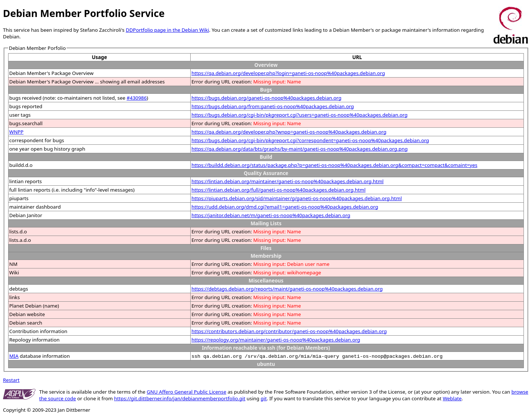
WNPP (16, 132)
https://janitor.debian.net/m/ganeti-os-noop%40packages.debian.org (271, 215)
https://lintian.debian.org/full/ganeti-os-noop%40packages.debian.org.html (278, 190)
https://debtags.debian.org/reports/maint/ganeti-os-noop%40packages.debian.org (287, 289)
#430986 (137, 98)
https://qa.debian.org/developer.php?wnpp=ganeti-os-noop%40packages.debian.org (289, 132)
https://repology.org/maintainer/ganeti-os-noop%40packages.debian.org (276, 340)
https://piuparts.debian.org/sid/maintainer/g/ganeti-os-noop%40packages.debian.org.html (296, 198)
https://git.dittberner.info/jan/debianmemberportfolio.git (180, 398)
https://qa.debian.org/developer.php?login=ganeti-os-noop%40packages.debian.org (288, 73)
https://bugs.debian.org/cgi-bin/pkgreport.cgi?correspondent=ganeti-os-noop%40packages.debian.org (310, 140)
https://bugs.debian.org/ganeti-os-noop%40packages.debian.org (266, 98)
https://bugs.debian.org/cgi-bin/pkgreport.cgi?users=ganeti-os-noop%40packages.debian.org (299, 115)
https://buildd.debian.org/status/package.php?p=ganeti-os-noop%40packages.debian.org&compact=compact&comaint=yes (334, 165)
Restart (11, 380)
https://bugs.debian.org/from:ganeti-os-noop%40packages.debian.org (273, 106)
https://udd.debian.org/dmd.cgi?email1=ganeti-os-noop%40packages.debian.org (285, 207)
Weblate (452, 398)
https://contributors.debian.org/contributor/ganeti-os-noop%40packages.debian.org (289, 331)
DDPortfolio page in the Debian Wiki (167, 30)
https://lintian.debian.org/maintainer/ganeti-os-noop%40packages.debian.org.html (287, 181)
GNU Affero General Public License (186, 392)
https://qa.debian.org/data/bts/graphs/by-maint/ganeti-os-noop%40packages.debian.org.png (299, 149)
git (264, 398)
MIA (14, 356)
